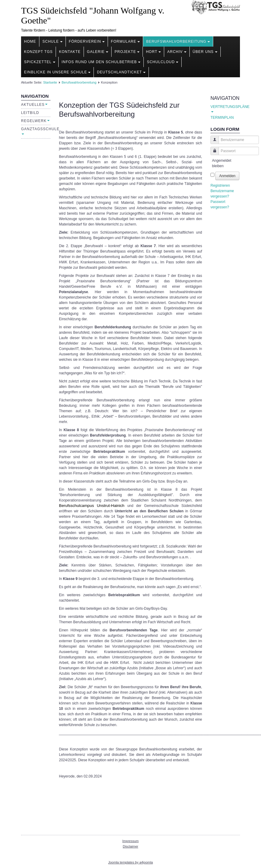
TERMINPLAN (222, 118)
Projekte (127, 52)
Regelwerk (35, 121)
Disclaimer (130, 846)
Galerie (98, 52)
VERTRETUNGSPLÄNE (225, 109)
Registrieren (220, 186)
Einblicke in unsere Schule (57, 72)
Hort (153, 52)
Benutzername (212, 143)
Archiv (177, 52)
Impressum (130, 841)
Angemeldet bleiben (222, 163)
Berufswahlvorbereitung (178, 41)
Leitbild (30, 113)
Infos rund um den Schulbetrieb (101, 62)
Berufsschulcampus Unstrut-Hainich (92, 506)
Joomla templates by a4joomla (131, 862)
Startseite (50, 82)
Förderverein (87, 41)
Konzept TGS (38, 52)
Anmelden (227, 176)
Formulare (125, 41)
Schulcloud (163, 62)
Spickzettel (40, 62)
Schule (52, 41)
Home (30, 41)
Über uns (205, 52)
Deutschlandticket (121, 72)
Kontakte (70, 52)
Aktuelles (34, 105)
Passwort (212, 154)
